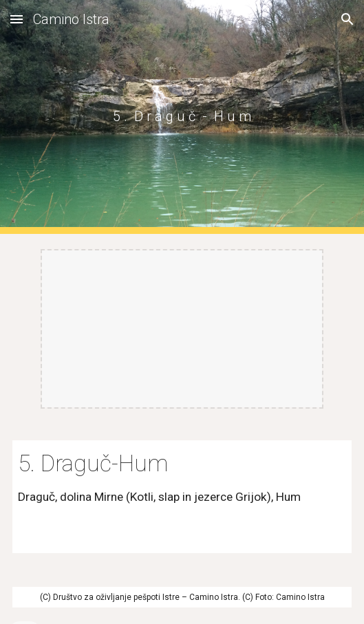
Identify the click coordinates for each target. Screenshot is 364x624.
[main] (182, 117)
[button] (17, 19)
